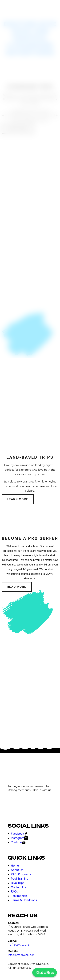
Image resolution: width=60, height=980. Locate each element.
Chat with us (45, 972)
